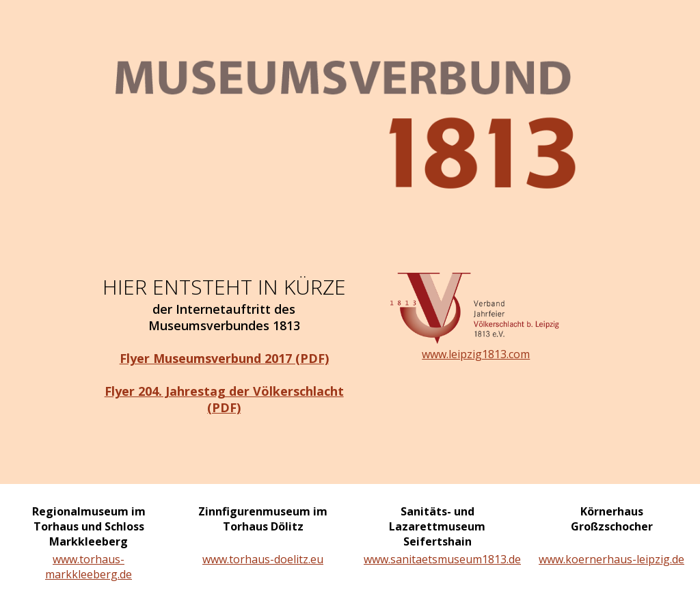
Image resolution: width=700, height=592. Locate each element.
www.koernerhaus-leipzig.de (611, 559)
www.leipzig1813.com (476, 354)
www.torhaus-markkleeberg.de (89, 567)
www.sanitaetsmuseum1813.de (437, 559)
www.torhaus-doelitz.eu (263, 559)
